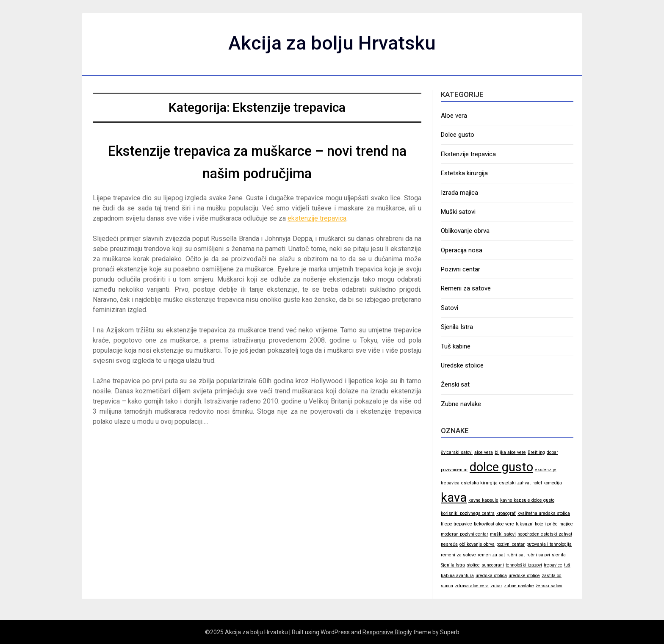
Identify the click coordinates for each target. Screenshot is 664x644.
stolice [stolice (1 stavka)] (473, 565)
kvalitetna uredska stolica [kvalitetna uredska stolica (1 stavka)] (544, 513)
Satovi (450, 308)
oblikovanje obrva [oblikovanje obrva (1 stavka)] (477, 544)
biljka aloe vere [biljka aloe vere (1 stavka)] (510, 452)
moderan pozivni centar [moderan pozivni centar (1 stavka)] (465, 534)
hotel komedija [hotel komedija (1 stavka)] (547, 483)
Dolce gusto (458, 135)
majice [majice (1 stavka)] (566, 524)
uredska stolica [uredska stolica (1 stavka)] (491, 576)
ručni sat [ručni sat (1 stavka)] (516, 555)
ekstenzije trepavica (317, 218)
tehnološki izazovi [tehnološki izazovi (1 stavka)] (524, 565)
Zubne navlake (461, 404)
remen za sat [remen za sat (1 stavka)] (491, 555)
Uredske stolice (462, 365)
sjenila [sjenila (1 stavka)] (559, 555)
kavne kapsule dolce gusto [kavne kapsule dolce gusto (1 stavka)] (527, 500)
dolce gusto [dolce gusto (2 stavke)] (501, 467)
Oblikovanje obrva (465, 231)
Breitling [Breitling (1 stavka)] (536, 452)
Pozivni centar (461, 269)
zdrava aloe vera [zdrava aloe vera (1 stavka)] (472, 586)
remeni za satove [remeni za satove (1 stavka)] (458, 555)
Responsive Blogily (387, 632)
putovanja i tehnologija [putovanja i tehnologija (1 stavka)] (549, 544)
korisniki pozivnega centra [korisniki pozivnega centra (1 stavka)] (468, 513)
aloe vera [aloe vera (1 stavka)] (484, 452)
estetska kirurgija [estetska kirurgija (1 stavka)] (479, 483)
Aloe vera (454, 116)
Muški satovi (458, 212)
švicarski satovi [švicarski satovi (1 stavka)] (457, 452)
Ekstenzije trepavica (468, 154)
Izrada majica (459, 193)
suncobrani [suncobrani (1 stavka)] (493, 565)
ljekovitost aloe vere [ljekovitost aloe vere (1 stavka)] (494, 524)
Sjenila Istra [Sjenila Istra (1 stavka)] (453, 565)
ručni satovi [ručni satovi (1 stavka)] (538, 555)
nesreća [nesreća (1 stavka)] (449, 544)
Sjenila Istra (457, 327)
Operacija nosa (462, 250)
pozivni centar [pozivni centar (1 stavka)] (510, 544)
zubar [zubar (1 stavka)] (496, 586)
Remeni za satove (466, 288)
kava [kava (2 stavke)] (454, 498)
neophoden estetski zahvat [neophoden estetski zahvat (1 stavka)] (545, 534)
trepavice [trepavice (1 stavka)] (553, 565)
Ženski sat (455, 384)
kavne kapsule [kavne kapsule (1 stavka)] (483, 500)
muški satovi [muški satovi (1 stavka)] (503, 534)
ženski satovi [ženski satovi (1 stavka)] (549, 586)
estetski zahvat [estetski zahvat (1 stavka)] (515, 483)
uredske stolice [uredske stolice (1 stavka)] (524, 576)
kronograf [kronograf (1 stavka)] (506, 513)
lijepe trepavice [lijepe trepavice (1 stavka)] (456, 524)
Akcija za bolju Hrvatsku (332, 43)
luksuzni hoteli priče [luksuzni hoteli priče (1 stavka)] (537, 524)
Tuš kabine (456, 346)
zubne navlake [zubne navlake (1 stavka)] (519, 586)
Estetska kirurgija (464, 173)
